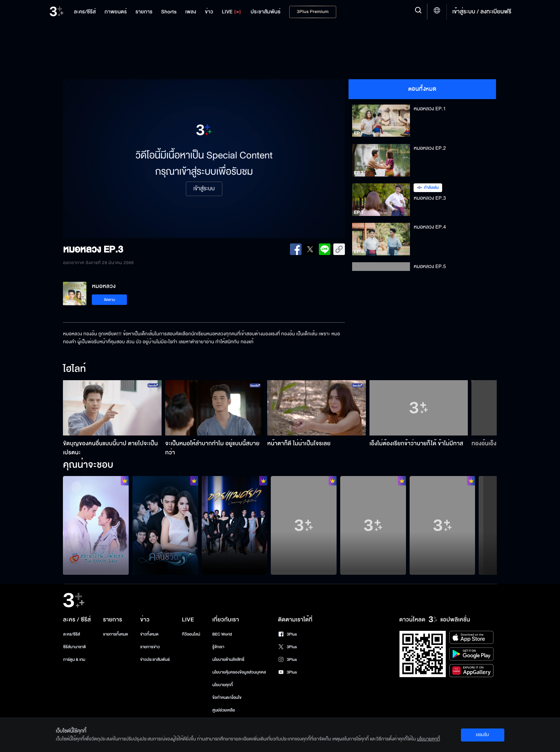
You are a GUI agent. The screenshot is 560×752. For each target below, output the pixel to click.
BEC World (222, 634)
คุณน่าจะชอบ (88, 465)
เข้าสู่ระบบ (204, 189)
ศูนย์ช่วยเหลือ (224, 710)
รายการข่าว (150, 647)
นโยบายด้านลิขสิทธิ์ (228, 660)
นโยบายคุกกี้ (223, 685)
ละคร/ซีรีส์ (72, 634)
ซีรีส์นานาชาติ (75, 647)
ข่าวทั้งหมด (149, 634)
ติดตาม (110, 300)
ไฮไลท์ (74, 369)
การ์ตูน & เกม (74, 660)
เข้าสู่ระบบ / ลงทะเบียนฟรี (482, 12)
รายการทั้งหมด (116, 634)
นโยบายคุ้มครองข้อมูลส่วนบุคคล (239, 672)
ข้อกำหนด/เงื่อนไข (227, 698)
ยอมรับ (482, 735)
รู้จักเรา (218, 647)
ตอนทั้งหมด (422, 89)
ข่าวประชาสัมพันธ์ (155, 660)
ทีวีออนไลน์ (191, 634)
